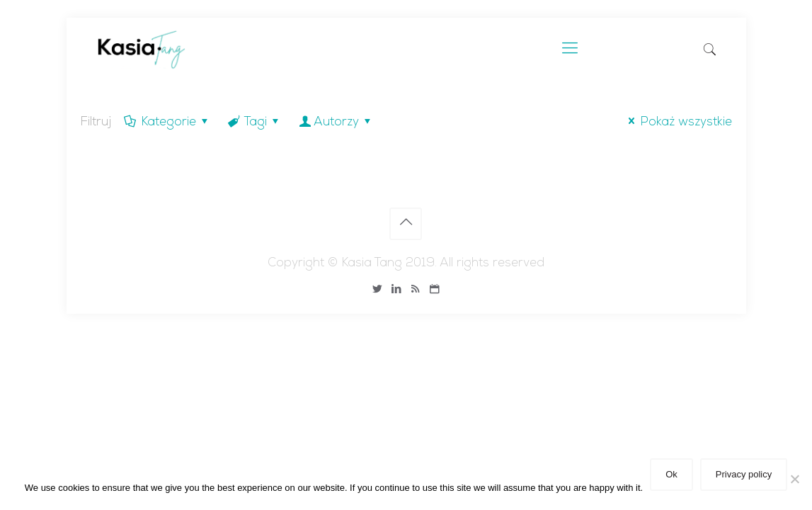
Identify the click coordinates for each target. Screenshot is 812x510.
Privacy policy (744, 474)
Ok (671, 474)
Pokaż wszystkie (677, 123)
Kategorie (167, 123)
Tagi (255, 123)
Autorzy (336, 123)
